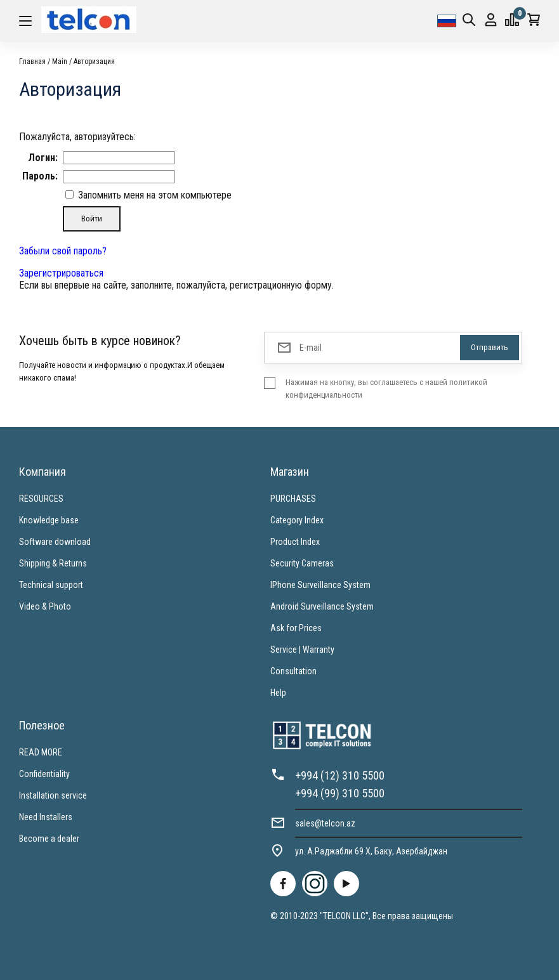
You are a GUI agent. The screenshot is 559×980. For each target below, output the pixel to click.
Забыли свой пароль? (63, 251)
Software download (55, 542)
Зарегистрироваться (61, 273)
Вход (491, 20)
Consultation (293, 671)
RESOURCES (41, 499)
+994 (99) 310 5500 (340, 793)
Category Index (297, 520)
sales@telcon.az (325, 823)
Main (60, 62)
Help (278, 693)
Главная (32, 62)
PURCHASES (293, 499)
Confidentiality (44, 774)
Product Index (295, 542)
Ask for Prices (296, 628)
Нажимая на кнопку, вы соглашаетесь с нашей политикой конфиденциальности (386, 389)
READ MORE (41, 752)
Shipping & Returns (53, 563)
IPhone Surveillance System (320, 585)
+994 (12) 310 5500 (340, 775)
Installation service (53, 795)
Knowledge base (49, 520)
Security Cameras (302, 563)
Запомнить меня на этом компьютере (154, 195)
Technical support (51, 585)
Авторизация (94, 62)
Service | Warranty (302, 650)
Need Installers (46, 817)
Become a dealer (49, 839)
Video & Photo (45, 606)
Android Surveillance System (322, 606)
